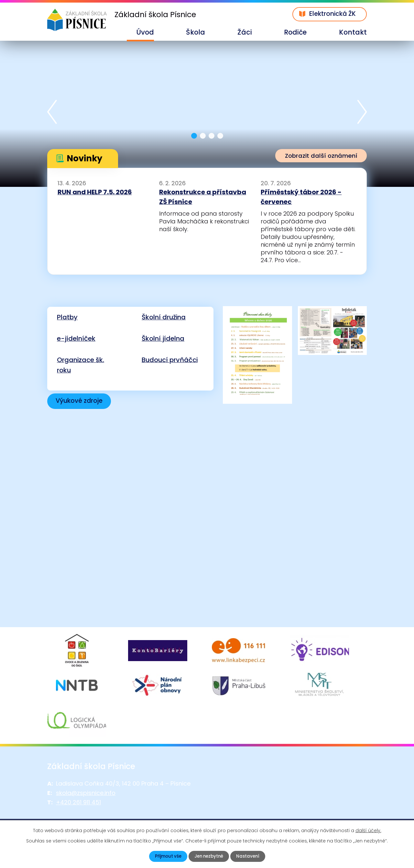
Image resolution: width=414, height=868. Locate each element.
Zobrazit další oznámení (318, 156)
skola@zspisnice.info (86, 814)
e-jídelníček (76, 338)
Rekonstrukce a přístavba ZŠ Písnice (203, 197)
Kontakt (353, 32)
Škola (196, 32)
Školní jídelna (163, 338)
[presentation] (52, 113)
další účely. (368, 830)
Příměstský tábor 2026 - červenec (301, 197)
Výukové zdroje (81, 401)
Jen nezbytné (209, 856)
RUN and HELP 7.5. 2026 (95, 192)
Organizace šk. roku (81, 365)
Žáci (245, 32)
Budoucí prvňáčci (170, 360)
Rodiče (295, 32)
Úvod (145, 32)
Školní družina (164, 317)
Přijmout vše (166, 856)
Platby (67, 317)
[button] (194, 136)
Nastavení (250, 856)
